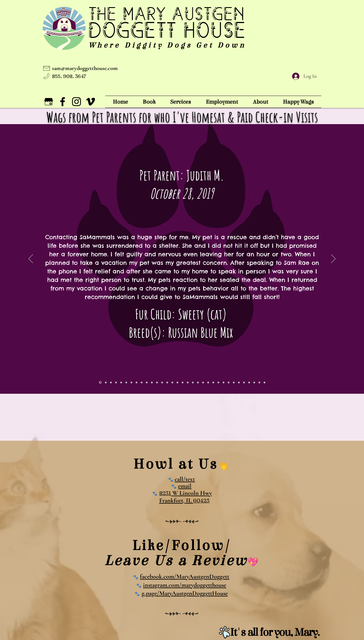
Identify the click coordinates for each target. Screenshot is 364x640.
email (185, 486)
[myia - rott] (106, 382)
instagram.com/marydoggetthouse (185, 585)
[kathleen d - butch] (188, 382)
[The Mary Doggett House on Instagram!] (76, 102)
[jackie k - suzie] (198, 382)
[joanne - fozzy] (131, 382)
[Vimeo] (90, 102)
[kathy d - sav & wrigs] (147, 382)
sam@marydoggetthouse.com (85, 68)
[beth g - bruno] (162, 382)
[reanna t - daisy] (249, 382)
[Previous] (31, 259)
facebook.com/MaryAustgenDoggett (185, 577)
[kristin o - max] (177, 382)
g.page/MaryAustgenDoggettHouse (185, 593)
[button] (181, 102)
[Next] (333, 259)
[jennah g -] (111, 382)
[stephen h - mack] (152, 382)
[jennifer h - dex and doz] (254, 382)
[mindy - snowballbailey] (229, 382)
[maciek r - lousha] (203, 382)
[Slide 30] (264, 382)
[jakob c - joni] (193, 382)
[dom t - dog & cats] (157, 382)
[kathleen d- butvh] (142, 382)
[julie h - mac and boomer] (213, 382)
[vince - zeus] (126, 382)
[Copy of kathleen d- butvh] (136, 382)
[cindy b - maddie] (244, 382)
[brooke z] (121, 382)
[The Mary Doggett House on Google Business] (49, 102)
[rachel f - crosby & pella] (218, 382)
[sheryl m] (208, 382)
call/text (185, 479)
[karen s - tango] (183, 382)
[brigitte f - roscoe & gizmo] (172, 382)
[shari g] (167, 382)
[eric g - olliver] (116, 382)
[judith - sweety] (100, 382)
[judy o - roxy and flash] (259, 382)
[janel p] (224, 382)
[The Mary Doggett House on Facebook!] (63, 102)
